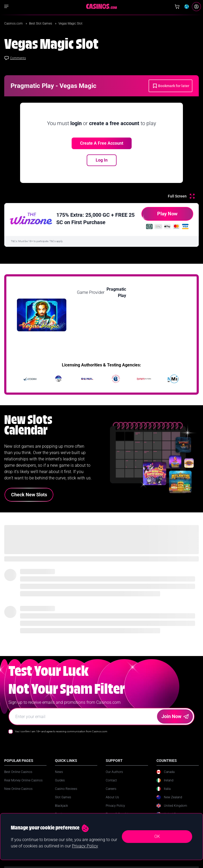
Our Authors (114, 772)
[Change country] (187, 7)
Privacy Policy (115, 806)
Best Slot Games (41, 23)
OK (157, 836)
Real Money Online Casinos (23, 780)
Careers (111, 789)
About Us (112, 797)
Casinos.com (14, 23)
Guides (60, 780)
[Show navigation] (6, 6)
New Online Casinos (18, 789)
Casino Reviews (66, 789)
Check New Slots (29, 495)
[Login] (196, 7)
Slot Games (63, 797)
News (59, 772)
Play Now (159, 216)
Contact (111, 780)
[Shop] (177, 7)
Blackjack (61, 806)
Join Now (175, 716)
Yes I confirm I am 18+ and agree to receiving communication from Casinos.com (61, 731)
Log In (102, 160)
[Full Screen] (181, 196)
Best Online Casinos (18, 772)
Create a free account (102, 143)
